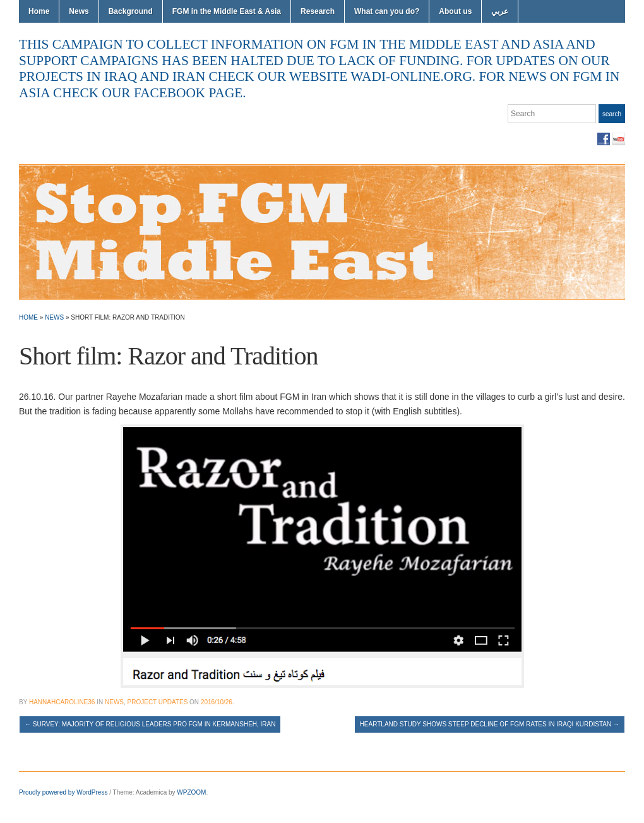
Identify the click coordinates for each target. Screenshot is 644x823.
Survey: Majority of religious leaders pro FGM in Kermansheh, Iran (150, 724)
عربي (500, 11)
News (79, 11)
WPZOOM (191, 792)
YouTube (619, 139)
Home (39, 11)
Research (318, 11)
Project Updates (158, 702)
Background (131, 11)
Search (612, 114)
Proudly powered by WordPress (63, 792)
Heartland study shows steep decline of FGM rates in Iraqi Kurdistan (490, 724)
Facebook (604, 139)
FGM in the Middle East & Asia (227, 11)
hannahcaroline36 (62, 702)
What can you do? (387, 11)
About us (455, 11)
